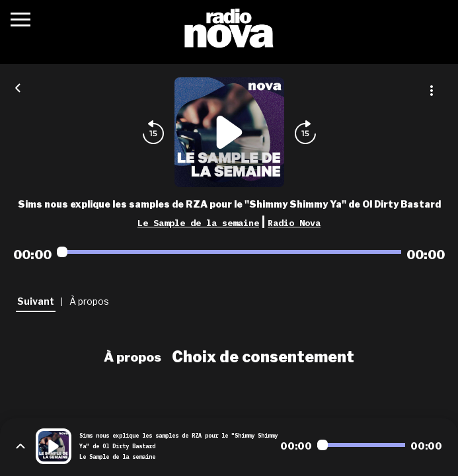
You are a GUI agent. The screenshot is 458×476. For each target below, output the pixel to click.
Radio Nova (294, 223)
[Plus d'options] (432, 91)
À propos (133, 357)
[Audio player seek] (229, 252)
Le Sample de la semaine (198, 223)
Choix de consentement (263, 357)
